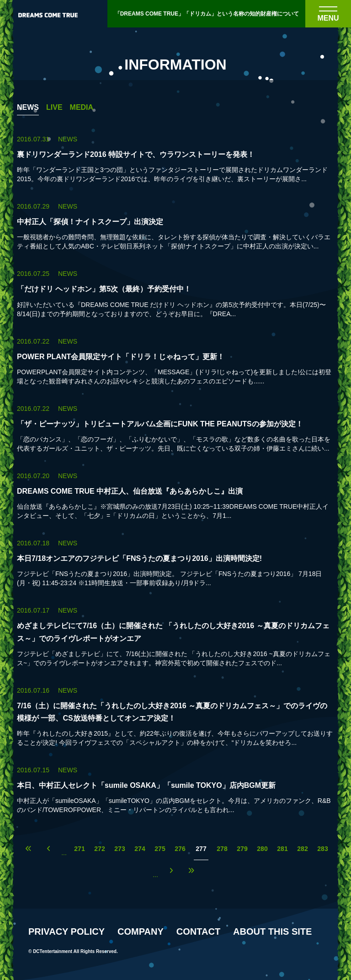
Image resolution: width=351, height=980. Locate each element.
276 (180, 849)
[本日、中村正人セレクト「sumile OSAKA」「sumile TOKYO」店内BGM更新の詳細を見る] (175, 790)
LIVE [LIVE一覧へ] (54, 108)
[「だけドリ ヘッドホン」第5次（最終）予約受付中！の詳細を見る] (175, 293)
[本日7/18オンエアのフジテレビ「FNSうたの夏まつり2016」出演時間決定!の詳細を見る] (175, 563)
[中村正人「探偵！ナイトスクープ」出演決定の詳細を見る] (175, 226)
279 (242, 849)
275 (160, 849)
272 (99, 849)
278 (222, 849)
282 (302, 849)
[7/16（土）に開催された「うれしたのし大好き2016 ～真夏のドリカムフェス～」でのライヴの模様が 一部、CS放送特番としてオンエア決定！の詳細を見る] (175, 716)
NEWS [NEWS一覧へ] (28, 108)
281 (282, 849)
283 (322, 849)
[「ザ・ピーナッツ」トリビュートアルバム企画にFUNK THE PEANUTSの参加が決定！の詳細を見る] (175, 428)
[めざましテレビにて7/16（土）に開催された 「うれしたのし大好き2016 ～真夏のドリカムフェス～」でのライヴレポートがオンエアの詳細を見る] (175, 636)
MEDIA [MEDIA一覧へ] (82, 108)
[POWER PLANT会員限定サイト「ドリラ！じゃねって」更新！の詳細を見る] (175, 361)
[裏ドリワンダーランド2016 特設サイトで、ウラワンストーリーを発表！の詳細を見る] (175, 159)
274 (140, 849)
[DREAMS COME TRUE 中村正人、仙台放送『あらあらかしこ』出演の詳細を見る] (175, 496)
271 (79, 849)
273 (120, 849)
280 (262, 849)
